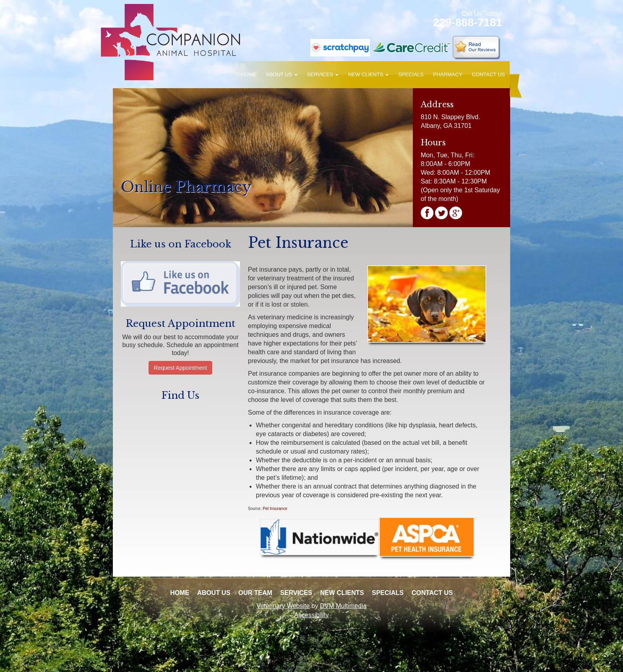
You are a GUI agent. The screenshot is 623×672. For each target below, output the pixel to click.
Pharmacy (448, 74)
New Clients (368, 74)
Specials (411, 74)
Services (323, 74)
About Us (282, 74)
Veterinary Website (283, 606)
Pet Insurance (275, 509)
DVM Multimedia (343, 606)
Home (249, 74)
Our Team (255, 593)
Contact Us (489, 74)
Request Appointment (180, 368)
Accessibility (311, 615)
